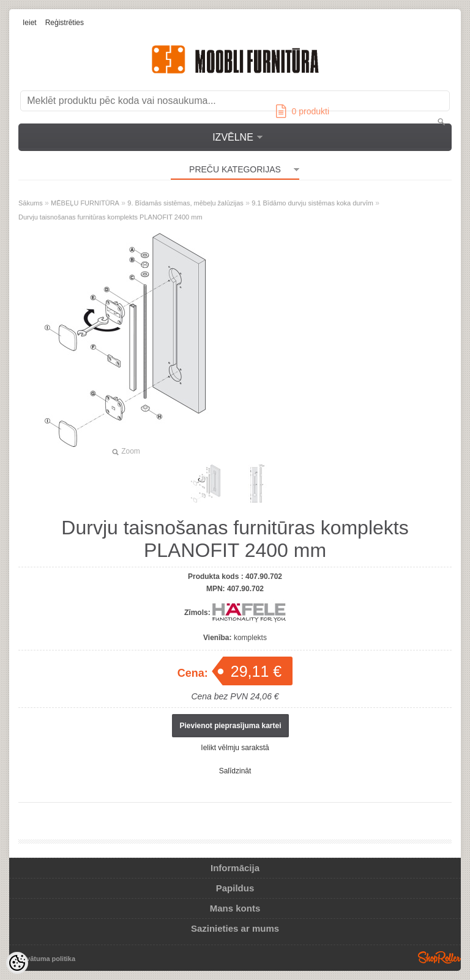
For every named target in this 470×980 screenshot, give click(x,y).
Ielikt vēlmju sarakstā (235, 748)
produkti (303, 111)
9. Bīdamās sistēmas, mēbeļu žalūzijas (185, 203)
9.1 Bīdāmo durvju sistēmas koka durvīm (312, 203)
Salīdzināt (235, 771)
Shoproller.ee (439, 957)
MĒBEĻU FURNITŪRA (85, 203)
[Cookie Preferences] (17, 963)
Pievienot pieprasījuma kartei (230, 726)
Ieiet (30, 23)
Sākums (31, 203)
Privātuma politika (46, 959)
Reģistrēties (65, 23)
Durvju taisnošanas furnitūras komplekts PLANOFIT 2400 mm (110, 217)
